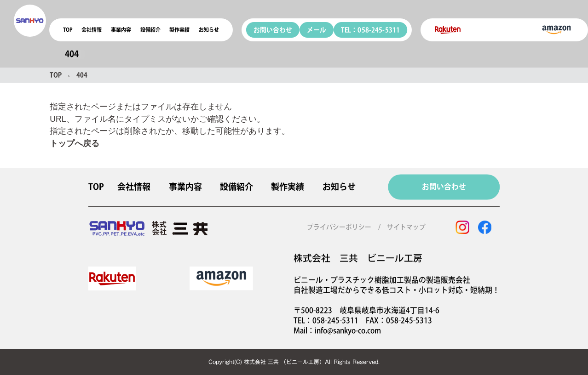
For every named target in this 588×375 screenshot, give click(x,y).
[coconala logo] (30, 21)
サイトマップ (406, 227)
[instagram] (462, 227)
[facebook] (484, 227)
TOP (68, 30)
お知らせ (209, 30)
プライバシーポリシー (339, 227)
